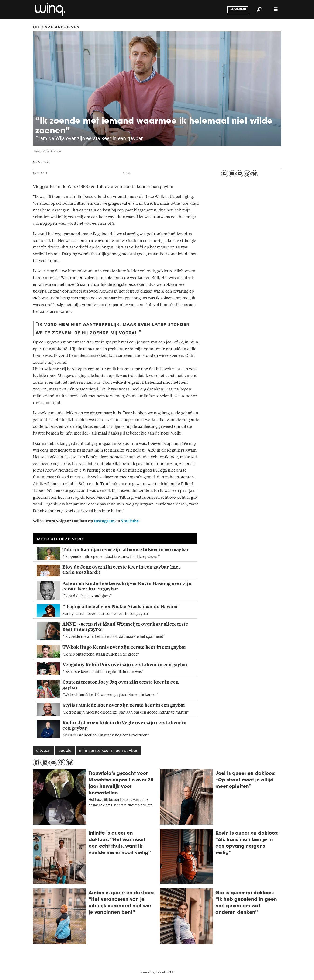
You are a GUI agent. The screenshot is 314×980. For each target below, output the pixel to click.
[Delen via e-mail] (240, 174)
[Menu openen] (276, 9)
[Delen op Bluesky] (255, 174)
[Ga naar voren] (50, 9)
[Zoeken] (259, 9)
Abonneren (238, 10)
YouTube (130, 521)
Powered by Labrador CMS (157, 973)
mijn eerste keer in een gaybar (108, 751)
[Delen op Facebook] (225, 174)
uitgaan (44, 751)
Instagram (104, 521)
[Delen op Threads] (247, 174)
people (65, 751)
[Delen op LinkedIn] (232, 174)
